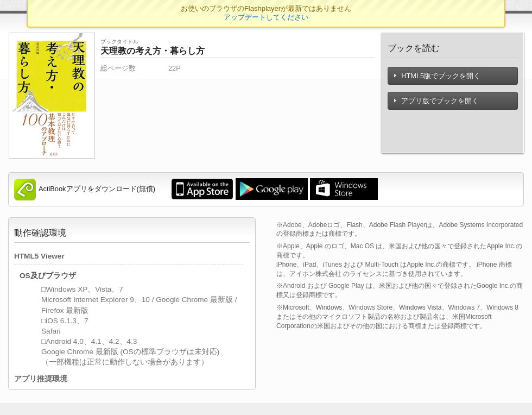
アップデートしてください (266, 17)
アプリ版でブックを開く (436, 101)
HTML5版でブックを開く (437, 76)
